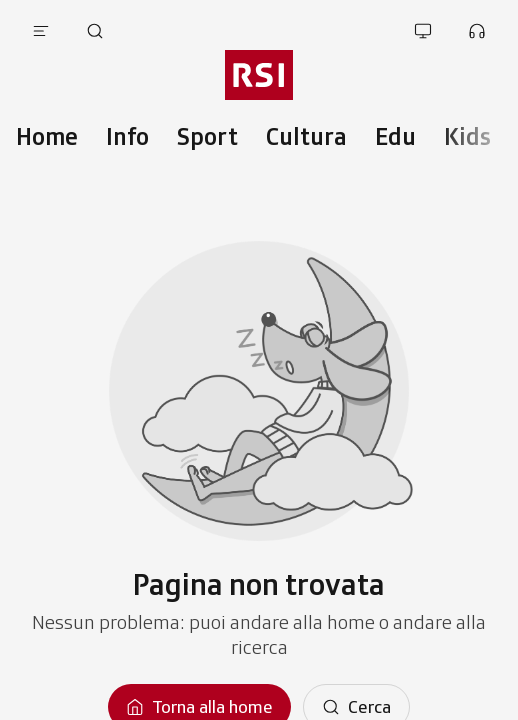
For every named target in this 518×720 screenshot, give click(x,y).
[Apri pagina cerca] (95, 31)
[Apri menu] (41, 31)
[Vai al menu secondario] (259, 75)
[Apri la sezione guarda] (423, 31)
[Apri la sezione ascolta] (477, 31)
